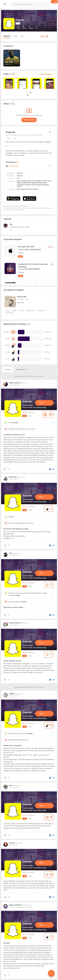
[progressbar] (21, 332)
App (25, 416)
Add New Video (29, 120)
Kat (11, 224)
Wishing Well (12, 166)
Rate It (41, 403)
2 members (20, 299)
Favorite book (40, 311)
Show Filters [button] (21, 369)
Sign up (56, 2)
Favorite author (30, 311)
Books (7, 311)
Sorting (8, 369)
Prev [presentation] (27, 92)
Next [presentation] (31, 92)
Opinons (21, 311)
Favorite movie (10, 313)
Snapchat (27, 402)
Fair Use (21, 210)
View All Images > (46, 74)
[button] (28, 95)
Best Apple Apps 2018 (26, 247)
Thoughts (14, 311)
